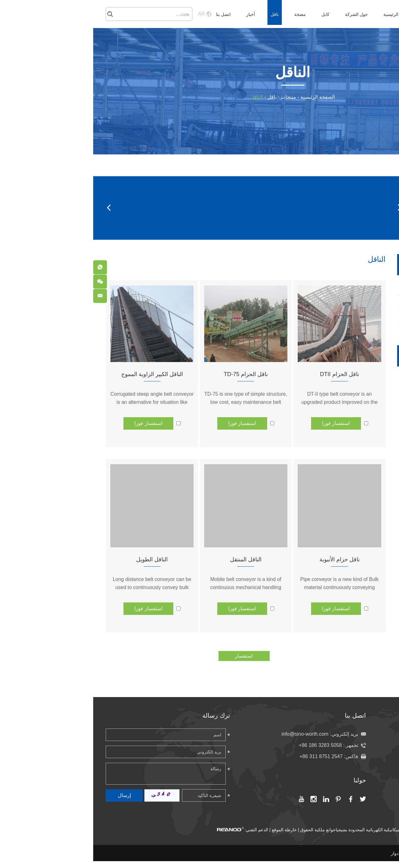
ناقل (181, 14)
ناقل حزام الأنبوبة (246, 559)
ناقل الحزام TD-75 (153, 374)
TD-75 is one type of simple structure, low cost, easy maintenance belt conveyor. (152, 402)
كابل (232, 14)
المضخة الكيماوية (361, 379)
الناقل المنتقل (153, 559)
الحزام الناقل (214, 208)
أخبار (157, 14)
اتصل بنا (130, 14)
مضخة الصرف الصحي (361, 397)
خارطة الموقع (191, 830)
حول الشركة (263, 14)
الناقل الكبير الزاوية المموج (59, 374)
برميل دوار (267, 208)
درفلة (108, 208)
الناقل (163, 97)
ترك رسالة (123, 715)
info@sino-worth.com (212, 734)
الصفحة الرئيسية (305, 14)
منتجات (195, 97)
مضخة (207, 14)
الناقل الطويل (59, 559)
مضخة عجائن (361, 415)
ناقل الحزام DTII (246, 374)
